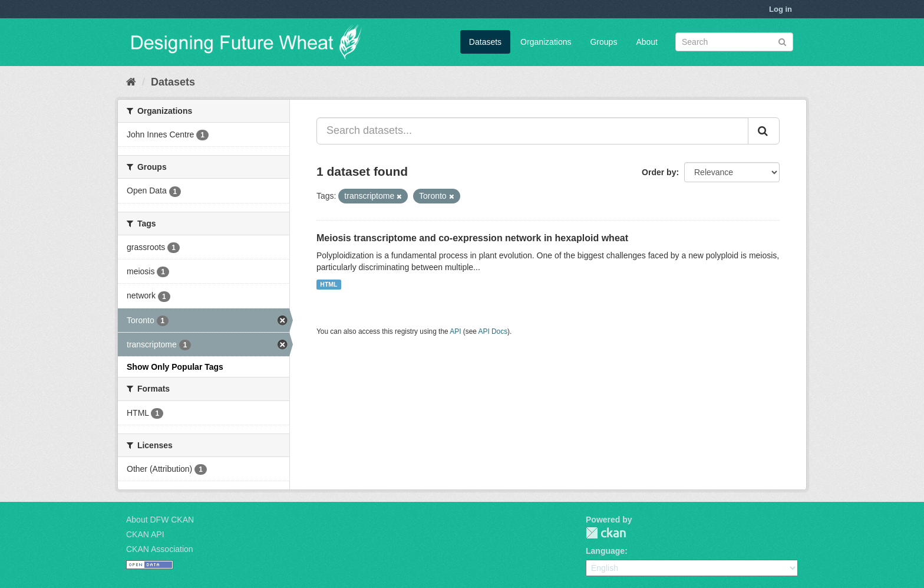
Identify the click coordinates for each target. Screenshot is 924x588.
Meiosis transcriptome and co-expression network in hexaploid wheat (472, 238)
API (455, 331)
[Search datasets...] (532, 131)
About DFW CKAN (160, 520)
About (647, 42)
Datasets (485, 42)
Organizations (546, 42)
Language (605, 551)
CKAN (606, 533)
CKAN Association (160, 549)
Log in (781, 9)
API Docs (493, 331)
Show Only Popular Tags (175, 367)
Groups (603, 42)
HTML (329, 284)
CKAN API (145, 534)
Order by (659, 172)
